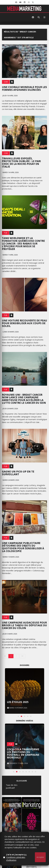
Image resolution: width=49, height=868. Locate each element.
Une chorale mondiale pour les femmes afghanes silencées (24, 88)
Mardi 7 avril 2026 (10, 255)
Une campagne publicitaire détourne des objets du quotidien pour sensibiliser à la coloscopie (23, 547)
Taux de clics (12, 785)
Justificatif (10, 788)
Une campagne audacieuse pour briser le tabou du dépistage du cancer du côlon (24, 625)
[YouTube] (20, 2)
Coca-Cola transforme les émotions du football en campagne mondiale (23, 753)
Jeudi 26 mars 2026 (10, 409)
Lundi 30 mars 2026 (10, 332)
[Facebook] (16, 2)
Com (6, 82)
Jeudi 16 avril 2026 (10, 96)
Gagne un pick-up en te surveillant (18, 473)
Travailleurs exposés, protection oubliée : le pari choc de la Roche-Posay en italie (21, 163)
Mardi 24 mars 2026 (11, 480)
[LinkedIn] (25, 2)
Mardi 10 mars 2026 (11, 557)
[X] (33, 2)
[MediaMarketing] (25, 9)
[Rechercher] (39, 17)
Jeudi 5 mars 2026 (10, 634)
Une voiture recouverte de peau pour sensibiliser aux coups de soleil (24, 323)
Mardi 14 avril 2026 (10, 172)
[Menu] (44, 17)
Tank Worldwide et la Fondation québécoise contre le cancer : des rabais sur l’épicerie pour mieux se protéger (23, 244)
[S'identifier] (33, 17)
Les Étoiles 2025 (18, 702)
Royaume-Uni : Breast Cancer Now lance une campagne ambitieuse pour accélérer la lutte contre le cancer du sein (24, 399)
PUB (6, 233)
